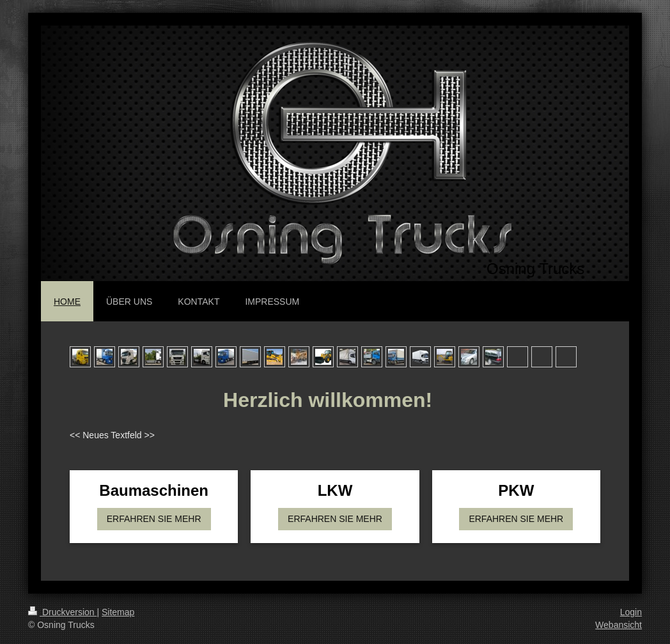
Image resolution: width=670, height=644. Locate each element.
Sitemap (118, 612)
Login (631, 612)
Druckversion (62, 612)
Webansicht (619, 625)
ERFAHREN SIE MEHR (154, 519)
